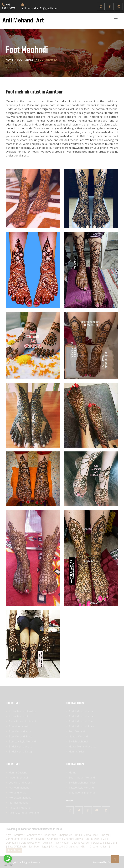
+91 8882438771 (9, 6)
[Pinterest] (119, 6)
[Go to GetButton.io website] (8, 865)
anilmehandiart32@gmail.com (39, 7)
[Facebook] (110, 6)
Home (10, 60)
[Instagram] (101, 6)
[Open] (116, 20)
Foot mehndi (26, 60)
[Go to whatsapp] (8, 859)
